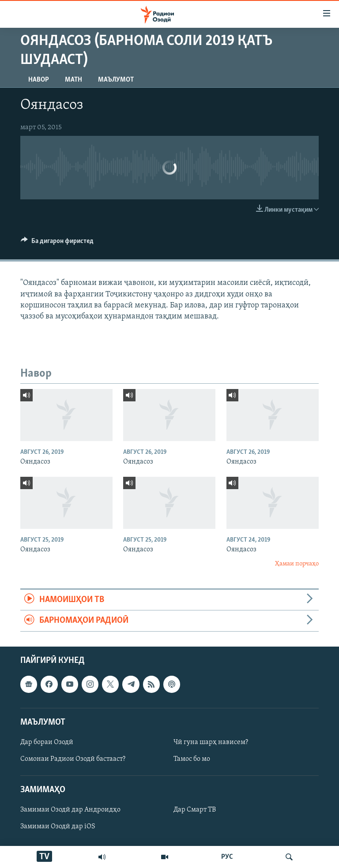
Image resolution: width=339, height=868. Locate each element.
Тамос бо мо (192, 759)
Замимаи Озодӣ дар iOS (58, 827)
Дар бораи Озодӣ (47, 742)
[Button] (57, 243)
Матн (73, 80)
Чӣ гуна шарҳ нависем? (211, 742)
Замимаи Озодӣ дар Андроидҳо (70, 810)
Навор (39, 80)
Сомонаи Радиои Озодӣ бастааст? (73, 759)
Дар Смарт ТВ (195, 810)
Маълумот (116, 80)
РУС (227, 857)
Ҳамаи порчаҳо (297, 564)
